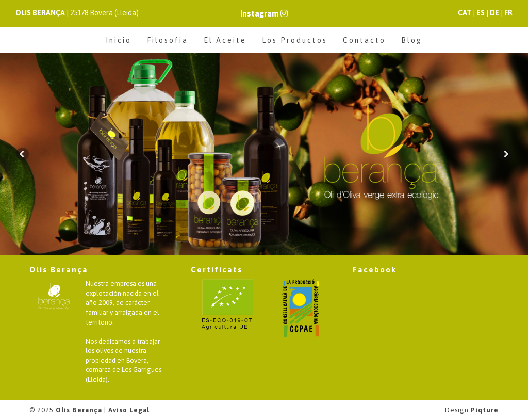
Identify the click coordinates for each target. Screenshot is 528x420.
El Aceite (225, 40)
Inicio (119, 40)
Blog (412, 40)
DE (494, 13)
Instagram (264, 13)
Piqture (485, 410)
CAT (465, 13)
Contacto (364, 40)
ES (481, 13)
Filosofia (168, 40)
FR (508, 13)
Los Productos (295, 40)
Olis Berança (79, 410)
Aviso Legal (129, 410)
